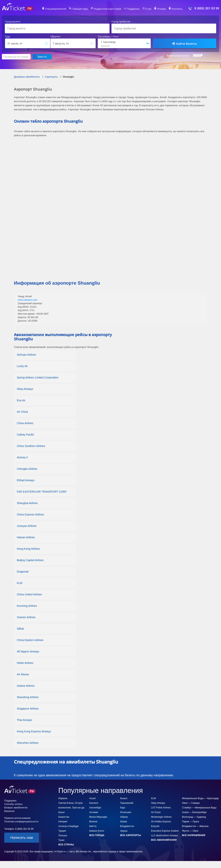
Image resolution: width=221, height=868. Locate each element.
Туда (8, 37)
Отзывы (161, 9)
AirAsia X (22, 457)
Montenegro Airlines (161, 817)
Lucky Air (22, 366)
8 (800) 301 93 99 (207, 8)
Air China (22, 412)
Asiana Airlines (26, 686)
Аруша (124, 831)
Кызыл (124, 798)
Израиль (63, 798)
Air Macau (23, 674)
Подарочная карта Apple (108, 9)
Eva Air (21, 400)
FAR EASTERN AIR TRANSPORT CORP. (42, 492)
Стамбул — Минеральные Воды (199, 808)
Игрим (124, 822)
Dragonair (23, 572)
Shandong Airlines (28, 697)
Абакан (124, 817)
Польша (63, 835)
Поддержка (133, 9)
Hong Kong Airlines (28, 549)
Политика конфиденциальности (21, 822)
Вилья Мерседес (98, 817)
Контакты (177, 9)
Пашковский (127, 803)
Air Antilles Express (161, 822)
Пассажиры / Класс (108, 37)
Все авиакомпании (164, 840)
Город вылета (13, 22)
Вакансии (9, 811)
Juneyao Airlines (27, 526)
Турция (62, 831)
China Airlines (25, 423)
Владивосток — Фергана (195, 826)
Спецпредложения (56, 9)
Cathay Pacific (25, 435)
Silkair (20, 629)
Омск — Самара (191, 803)
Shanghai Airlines (27, 503)
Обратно (55, 37)
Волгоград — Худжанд (194, 817)
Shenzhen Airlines (28, 743)
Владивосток (127, 826)
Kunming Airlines (27, 606)
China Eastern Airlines (30, 640)
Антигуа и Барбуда (68, 826)
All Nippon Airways (28, 651)
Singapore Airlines (28, 709)
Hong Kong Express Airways (34, 731)
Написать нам (22, 838)
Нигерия (63, 822)
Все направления (194, 835)
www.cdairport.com (28, 300)
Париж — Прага (190, 822)
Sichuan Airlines (26, 355)
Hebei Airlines (25, 663)
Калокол (94, 803)
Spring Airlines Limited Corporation (38, 378)
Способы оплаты (13, 804)
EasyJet (155, 826)
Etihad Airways (26, 480)
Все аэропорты (130, 835)
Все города (97, 835)
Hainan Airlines (26, 537)
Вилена (93, 822)
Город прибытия (121, 22)
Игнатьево (126, 812)
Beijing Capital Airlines (30, 560)
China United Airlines (29, 594)
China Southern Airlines (31, 446)
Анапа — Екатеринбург (194, 812)
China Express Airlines (30, 514)
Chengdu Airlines (27, 469)
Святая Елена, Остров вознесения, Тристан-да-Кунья (72, 808)
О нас (148, 9)
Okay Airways (25, 389)
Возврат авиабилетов (16, 808)
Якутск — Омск (190, 831)
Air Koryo (156, 812)
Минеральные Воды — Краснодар (200, 798)
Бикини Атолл (97, 831)
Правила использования (17, 818)
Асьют (93, 798)
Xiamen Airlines (26, 617)
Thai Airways (24, 720)
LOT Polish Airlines (161, 808)
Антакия (94, 812)
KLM (20, 583)
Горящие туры (80, 9)
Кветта (93, 826)
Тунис (61, 840)
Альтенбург (95, 808)
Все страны (66, 845)
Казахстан (64, 817)
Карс (123, 808)
